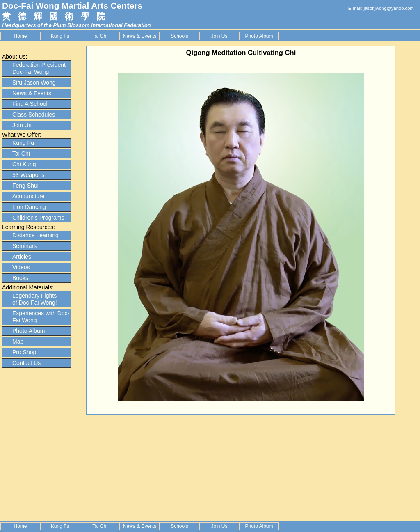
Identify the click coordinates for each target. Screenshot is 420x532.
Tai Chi (100, 36)
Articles (22, 257)
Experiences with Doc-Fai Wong (41, 317)
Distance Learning (35, 235)
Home (20, 36)
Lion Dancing (29, 207)
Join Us (219, 36)
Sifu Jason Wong (34, 83)
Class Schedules (34, 115)
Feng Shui (25, 186)
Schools (179, 36)
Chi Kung (24, 164)
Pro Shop (24, 352)
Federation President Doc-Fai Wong (39, 68)
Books (20, 278)
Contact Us (26, 363)
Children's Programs (38, 218)
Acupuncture (29, 196)
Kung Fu (60, 36)
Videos (21, 267)
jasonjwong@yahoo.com (389, 8)
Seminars (24, 246)
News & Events (140, 36)
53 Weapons (28, 175)
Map (18, 342)
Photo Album (259, 36)
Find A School (30, 104)
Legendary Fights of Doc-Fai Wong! (35, 299)
